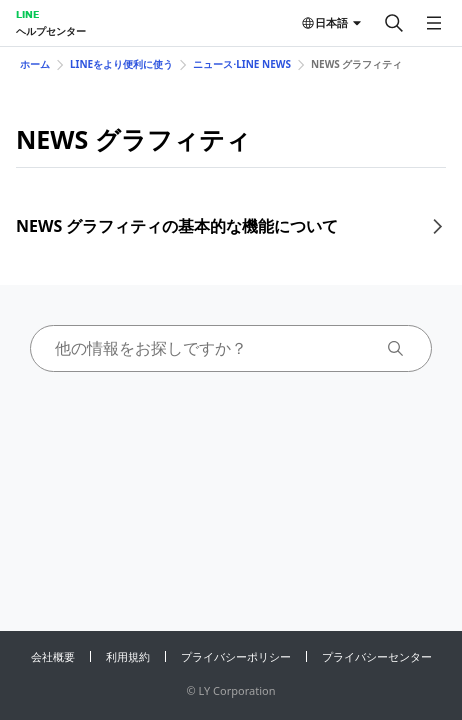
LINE (27, 14)
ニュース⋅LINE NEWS (242, 64)
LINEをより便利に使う (121, 64)
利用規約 (128, 656)
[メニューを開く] (434, 23)
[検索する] (394, 23)
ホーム (35, 64)
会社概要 (53, 656)
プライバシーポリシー (236, 656)
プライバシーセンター (377, 656)
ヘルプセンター (51, 31)
